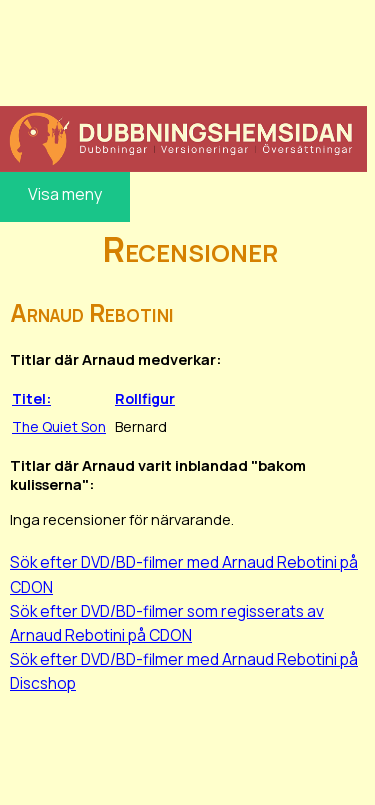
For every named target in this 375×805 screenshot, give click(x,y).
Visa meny (65, 194)
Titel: (31, 398)
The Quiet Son (59, 426)
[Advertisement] (183, 50)
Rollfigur (145, 398)
